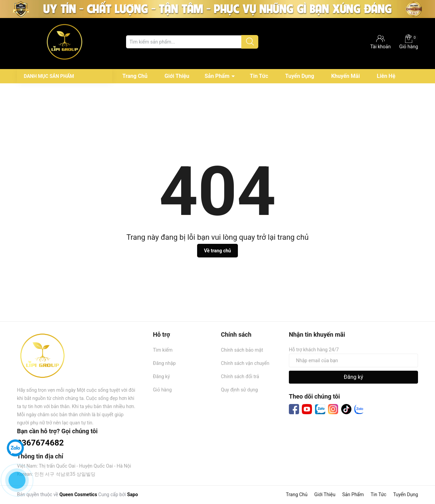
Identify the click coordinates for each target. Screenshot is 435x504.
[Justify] (250, 42)
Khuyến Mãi (345, 76)
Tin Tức (259, 76)
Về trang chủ (217, 251)
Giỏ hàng (409, 42)
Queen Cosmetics (78, 494)
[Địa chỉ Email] (353, 360)
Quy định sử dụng (239, 390)
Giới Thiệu (177, 76)
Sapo (133, 494)
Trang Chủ (135, 76)
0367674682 (40, 443)
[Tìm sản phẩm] (192, 42)
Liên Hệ (386, 76)
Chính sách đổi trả (240, 376)
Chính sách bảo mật (242, 350)
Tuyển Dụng (300, 76)
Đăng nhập (164, 363)
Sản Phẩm (217, 76)
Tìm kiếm (163, 350)
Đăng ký (161, 376)
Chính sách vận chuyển (245, 363)
